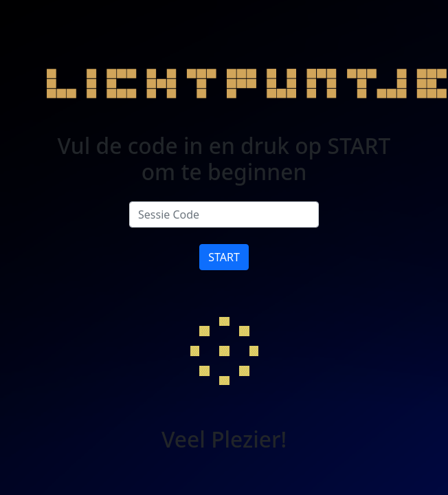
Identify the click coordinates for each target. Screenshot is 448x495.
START (224, 257)
